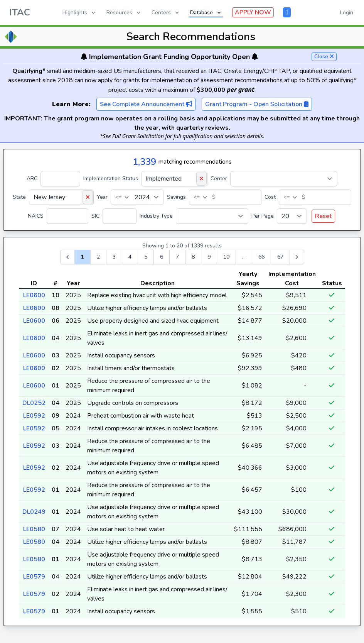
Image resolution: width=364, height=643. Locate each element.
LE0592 (34, 416)
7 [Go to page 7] (177, 257)
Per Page (263, 216)
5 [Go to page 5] (146, 257)
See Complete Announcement (146, 104)
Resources (124, 13)
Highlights (79, 13)
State (19, 197)
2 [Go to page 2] (98, 257)
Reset (323, 216)
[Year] (137, 197)
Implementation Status (111, 179)
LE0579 (34, 577)
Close (324, 57)
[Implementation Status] (174, 179)
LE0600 (34, 295)
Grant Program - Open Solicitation (257, 104)
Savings (176, 197)
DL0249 (34, 512)
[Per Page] (292, 216)
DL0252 (34, 403)
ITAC (20, 12)
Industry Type (156, 216)
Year (102, 197)
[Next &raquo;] (297, 257)
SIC (95, 216)
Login (347, 13)
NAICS (36, 216)
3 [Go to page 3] (114, 257)
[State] (61, 197)
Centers (166, 13)
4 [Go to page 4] (130, 257)
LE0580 (34, 529)
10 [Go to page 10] (226, 257)
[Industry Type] (212, 216)
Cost (270, 197)
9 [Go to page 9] (209, 257)
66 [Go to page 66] (261, 257)
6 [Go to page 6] (162, 257)
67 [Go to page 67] (280, 257)
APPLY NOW (253, 12)
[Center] (284, 179)
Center (219, 179)
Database (206, 13)
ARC (32, 179)
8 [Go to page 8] (193, 257)
